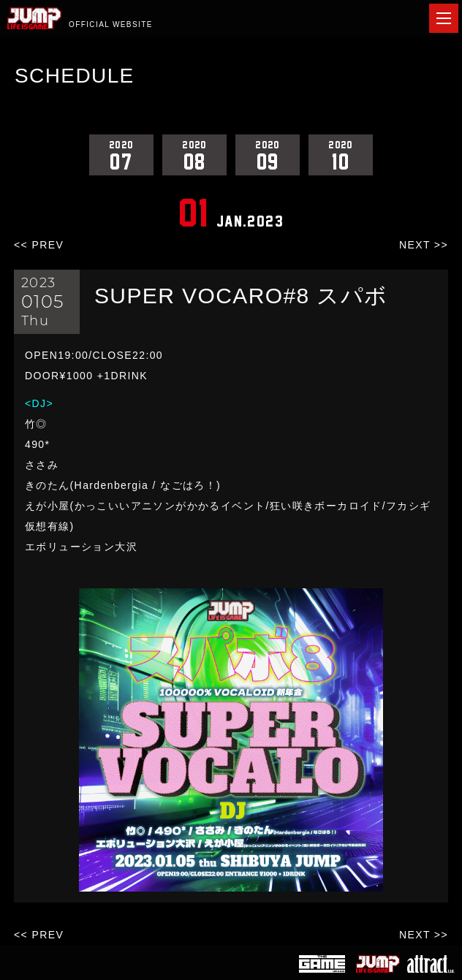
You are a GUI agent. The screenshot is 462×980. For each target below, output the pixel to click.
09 (268, 155)
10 (341, 155)
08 (194, 155)
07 (121, 155)
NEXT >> (424, 245)
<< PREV (39, 245)
